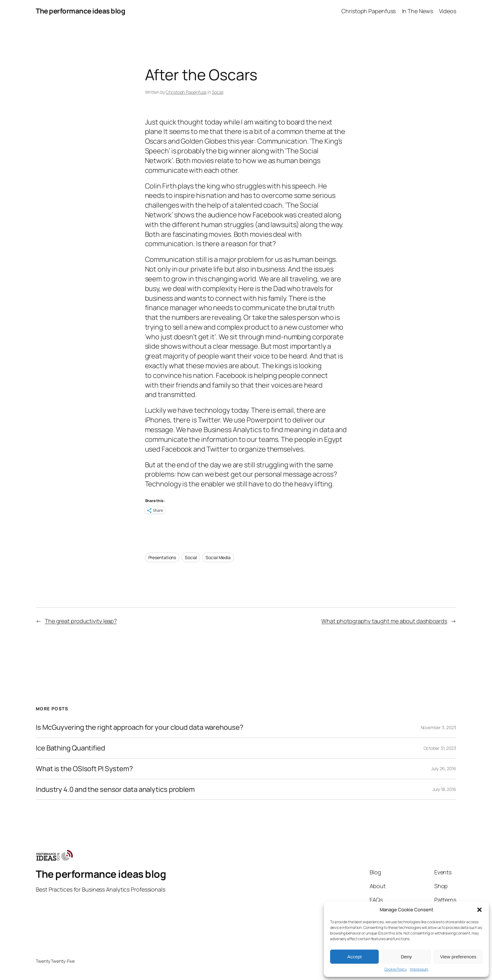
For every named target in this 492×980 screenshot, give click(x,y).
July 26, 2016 (444, 768)
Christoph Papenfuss (186, 92)
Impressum (419, 969)
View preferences (458, 957)
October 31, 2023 (440, 748)
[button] (479, 910)
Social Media (218, 557)
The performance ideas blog (80, 11)
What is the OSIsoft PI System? (84, 769)
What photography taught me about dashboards (384, 621)
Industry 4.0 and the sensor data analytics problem (115, 789)
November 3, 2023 (439, 727)
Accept (355, 957)
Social (218, 92)
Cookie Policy (396, 969)
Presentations (162, 557)
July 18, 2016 (444, 789)
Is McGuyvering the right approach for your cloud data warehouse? (140, 727)
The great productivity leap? (81, 621)
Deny (406, 957)
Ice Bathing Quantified (70, 748)
